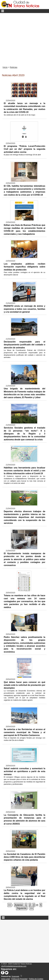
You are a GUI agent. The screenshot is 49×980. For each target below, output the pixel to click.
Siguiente (21, 908)
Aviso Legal (5, 979)
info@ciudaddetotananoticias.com (14, 966)
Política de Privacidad (19, 979)
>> (32, 908)
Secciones (24, 918)
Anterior (19, 905)
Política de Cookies (36, 979)
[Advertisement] (24, 39)
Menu (24, 11)
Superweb (15, 976)
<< (10, 905)
